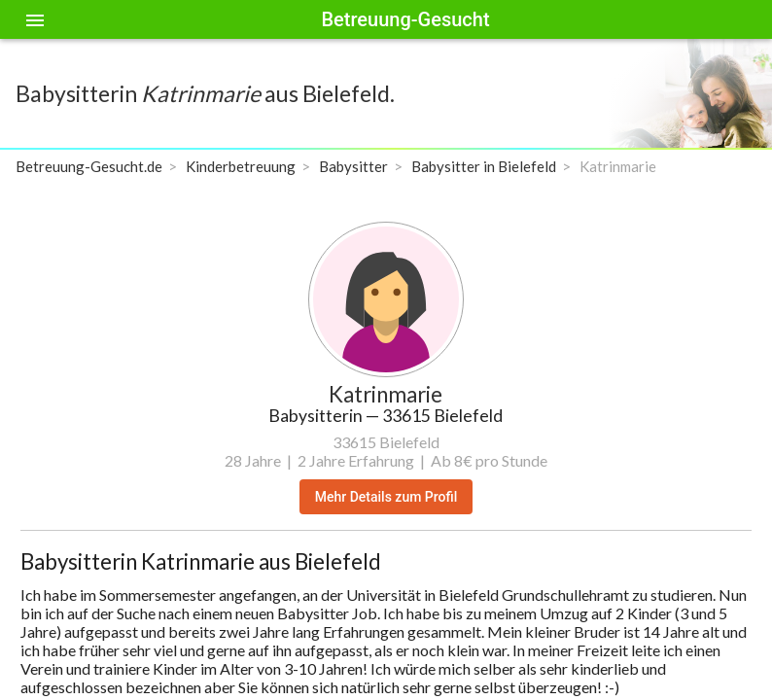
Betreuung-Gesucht (405, 19)
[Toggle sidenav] (35, 19)
